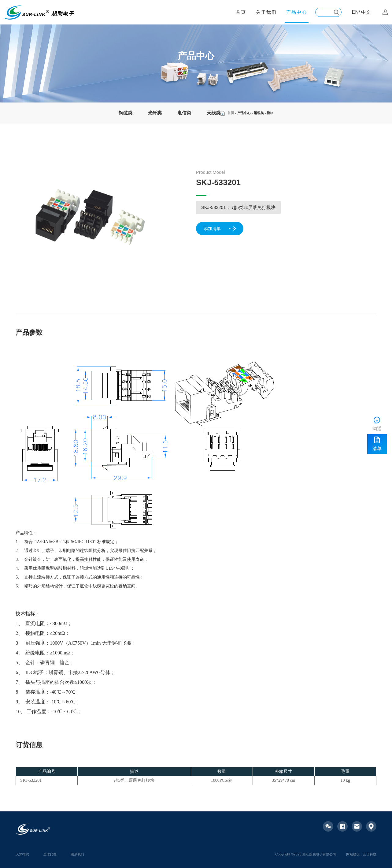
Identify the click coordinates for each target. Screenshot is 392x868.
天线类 (214, 113)
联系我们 (77, 854)
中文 (366, 12)
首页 (241, 12)
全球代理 (50, 854)
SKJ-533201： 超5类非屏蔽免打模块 (238, 207)
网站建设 (353, 854)
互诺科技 (370, 854)
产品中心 (297, 12)
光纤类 (155, 113)
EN (355, 12)
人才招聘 (22, 854)
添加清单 (220, 229)
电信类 (184, 113)
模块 (270, 113)
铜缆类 (126, 113)
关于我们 (266, 12)
